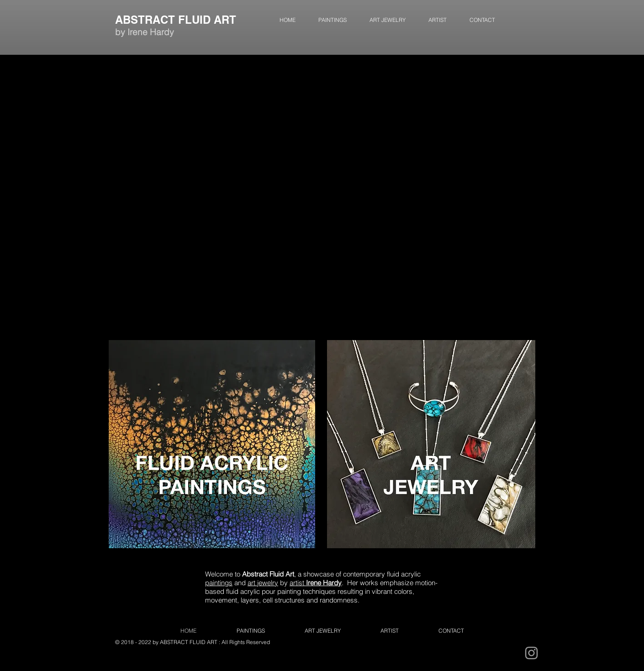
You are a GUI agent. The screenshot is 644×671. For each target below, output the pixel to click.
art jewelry (263, 583)
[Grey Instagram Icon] (531, 653)
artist (316, 583)
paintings (219, 583)
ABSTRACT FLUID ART (176, 20)
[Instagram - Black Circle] (506, 653)
